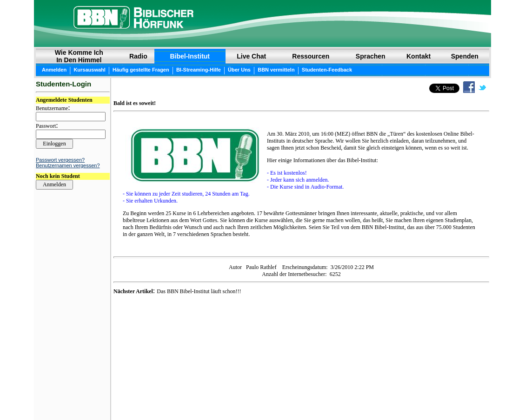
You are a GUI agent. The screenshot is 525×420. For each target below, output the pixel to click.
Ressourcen (311, 56)
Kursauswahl (89, 70)
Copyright (257, 397)
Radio (138, 56)
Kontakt (419, 56)
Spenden (465, 56)
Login (43, 398)
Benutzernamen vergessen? (68, 165)
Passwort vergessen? (60, 160)
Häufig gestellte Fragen (141, 70)
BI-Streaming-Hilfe (199, 70)
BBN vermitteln (276, 70)
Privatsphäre (294, 397)
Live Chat (251, 56)
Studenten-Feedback (327, 70)
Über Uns (239, 70)
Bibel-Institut (190, 56)
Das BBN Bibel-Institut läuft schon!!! (199, 291)
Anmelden (54, 70)
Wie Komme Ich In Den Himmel (79, 56)
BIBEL (230, 397)
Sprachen (371, 56)
